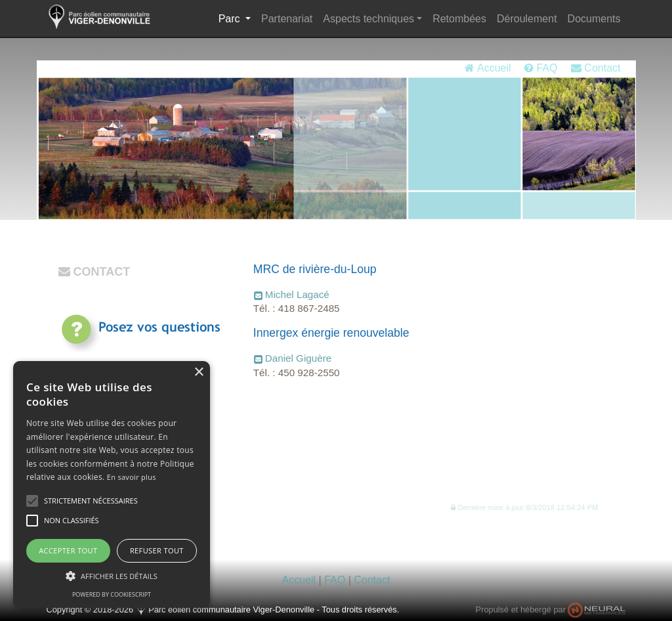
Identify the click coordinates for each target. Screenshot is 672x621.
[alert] (112, 484)
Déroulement (527, 19)
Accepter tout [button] (68, 550)
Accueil (488, 68)
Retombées (459, 19)
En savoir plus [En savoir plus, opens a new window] (132, 477)
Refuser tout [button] (157, 550)
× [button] (199, 373)
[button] (524, 507)
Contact (596, 68)
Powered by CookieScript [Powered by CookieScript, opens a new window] (112, 594)
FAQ (541, 68)
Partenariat (287, 19)
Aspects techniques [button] (368, 19)
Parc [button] (237, 17)
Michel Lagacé (297, 294)
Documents (594, 19)
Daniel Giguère (298, 358)
